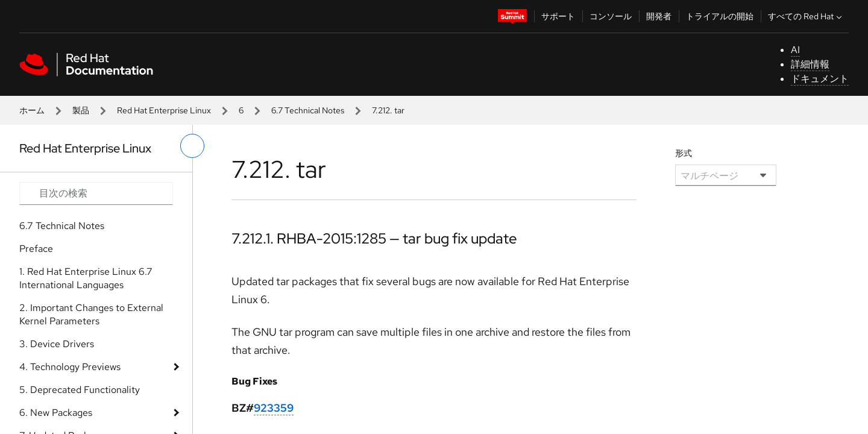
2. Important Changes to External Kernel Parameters (91, 314)
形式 (684, 153)
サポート (558, 16)
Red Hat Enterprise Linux (164, 110)
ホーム (32, 110)
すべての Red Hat (806, 16)
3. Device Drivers (57, 344)
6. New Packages (56, 413)
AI (795, 50)
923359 (274, 408)
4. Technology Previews (70, 367)
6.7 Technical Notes (308, 110)
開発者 (659, 16)
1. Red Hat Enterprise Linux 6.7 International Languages (86, 278)
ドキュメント (820, 79)
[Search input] (96, 193)
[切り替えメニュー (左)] (192, 146)
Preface (36, 249)
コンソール (611, 16)
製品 (81, 110)
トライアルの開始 (720, 16)
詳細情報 (810, 64)
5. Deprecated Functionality (80, 390)
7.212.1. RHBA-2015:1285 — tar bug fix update (374, 238)
